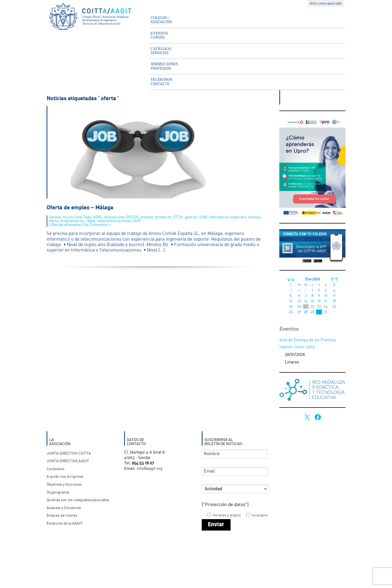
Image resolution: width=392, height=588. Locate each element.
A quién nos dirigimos (65, 477)
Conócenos (56, 469)
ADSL (98, 217)
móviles (254, 217)
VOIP (137, 221)
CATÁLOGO (161, 51)
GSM (203, 217)
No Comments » (97, 225)
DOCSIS (133, 217)
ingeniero (238, 217)
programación (72, 221)
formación (163, 217)
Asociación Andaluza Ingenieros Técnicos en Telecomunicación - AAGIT (94, 18)
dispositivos (114, 217)
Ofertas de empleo (66, 225)
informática (218, 217)
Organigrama (58, 492)
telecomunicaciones (114, 221)
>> (334, 279)
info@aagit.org (150, 469)
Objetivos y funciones (64, 485)
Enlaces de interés (62, 516)
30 (319, 312)
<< (291, 279)
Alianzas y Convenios (64, 508)
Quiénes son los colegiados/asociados (78, 500)
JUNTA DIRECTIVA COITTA (69, 454)
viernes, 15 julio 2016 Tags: (71, 217)
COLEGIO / (161, 20)
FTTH (178, 217)
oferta (54, 221)
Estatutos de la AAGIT (65, 523)
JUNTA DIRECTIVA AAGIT (68, 461)
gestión (191, 217)
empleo (147, 217)
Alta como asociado (326, 4)
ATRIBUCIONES (164, 66)
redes (91, 221)
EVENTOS (159, 35)
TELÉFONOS (161, 82)
